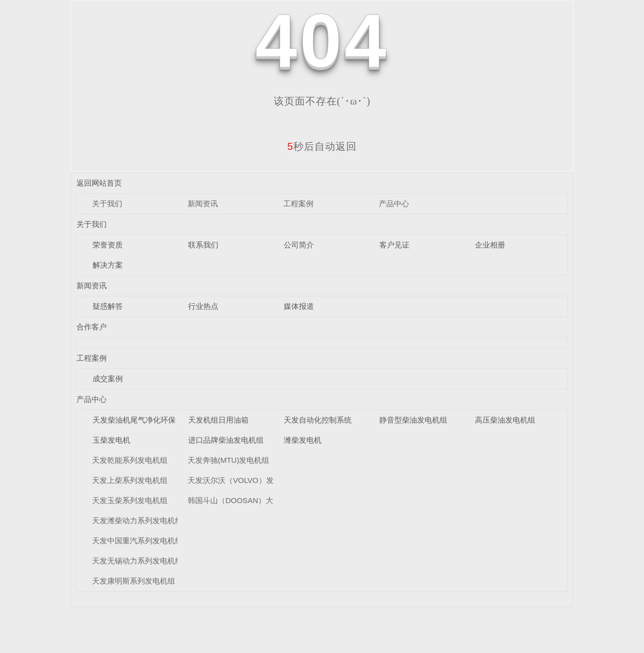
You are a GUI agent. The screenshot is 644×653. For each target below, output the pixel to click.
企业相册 (490, 245)
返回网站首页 (99, 183)
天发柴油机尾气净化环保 (134, 420)
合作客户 (92, 327)
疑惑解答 (108, 306)
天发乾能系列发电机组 (130, 460)
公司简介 (299, 245)
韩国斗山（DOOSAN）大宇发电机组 (249, 500)
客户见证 (394, 245)
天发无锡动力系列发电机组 (137, 561)
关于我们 (107, 203)
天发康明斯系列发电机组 (134, 581)
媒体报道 (299, 306)
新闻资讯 (203, 203)
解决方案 (108, 265)
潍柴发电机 (303, 440)
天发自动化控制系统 (318, 420)
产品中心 (394, 203)
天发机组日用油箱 (218, 420)
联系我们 (203, 245)
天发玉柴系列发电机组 (130, 500)
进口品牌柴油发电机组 (226, 440)
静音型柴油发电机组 (413, 420)
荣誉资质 (108, 245)
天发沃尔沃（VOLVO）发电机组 (242, 480)
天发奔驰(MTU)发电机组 (228, 460)
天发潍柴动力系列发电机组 (137, 520)
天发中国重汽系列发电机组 (137, 541)
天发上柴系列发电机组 (130, 480)
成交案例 (108, 379)
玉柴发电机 (111, 440)
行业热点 (203, 306)
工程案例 (298, 203)
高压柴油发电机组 (505, 420)
